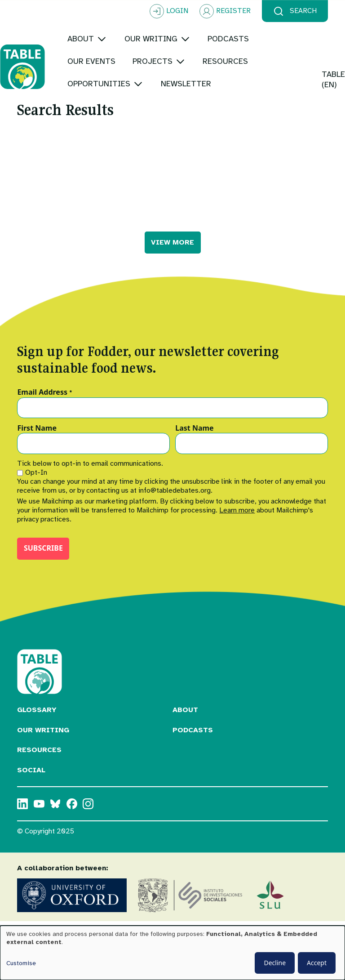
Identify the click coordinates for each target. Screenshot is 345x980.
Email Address (45, 404)
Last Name (194, 440)
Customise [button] (21, 963)
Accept (317, 963)
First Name (37, 440)
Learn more (237, 521)
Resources (39, 761)
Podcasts (193, 741)
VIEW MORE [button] (172, 254)
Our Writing (43, 741)
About (185, 721)
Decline (275, 963)
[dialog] (172, 953)
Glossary (37, 721)
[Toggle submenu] (119, 39)
